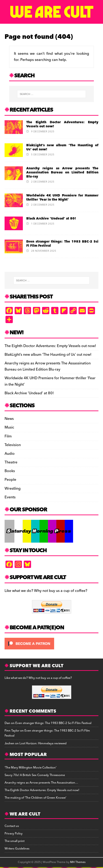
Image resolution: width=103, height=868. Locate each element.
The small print (15, 841)
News (9, 419)
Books (10, 471)
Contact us (12, 826)
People (10, 480)
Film (8, 436)
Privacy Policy (14, 834)
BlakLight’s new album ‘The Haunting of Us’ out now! (62, 147)
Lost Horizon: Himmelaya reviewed (43, 743)
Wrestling (13, 489)
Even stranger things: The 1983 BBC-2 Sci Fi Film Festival (62, 244)
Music (9, 427)
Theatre (11, 462)
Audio (10, 454)
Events (10, 497)
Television (13, 445)
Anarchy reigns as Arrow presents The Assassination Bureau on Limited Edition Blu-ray (62, 173)
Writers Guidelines (17, 849)
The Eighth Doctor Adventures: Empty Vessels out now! (62, 124)
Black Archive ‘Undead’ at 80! (51, 219)
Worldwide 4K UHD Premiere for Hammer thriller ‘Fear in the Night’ (62, 198)
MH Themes (78, 862)
